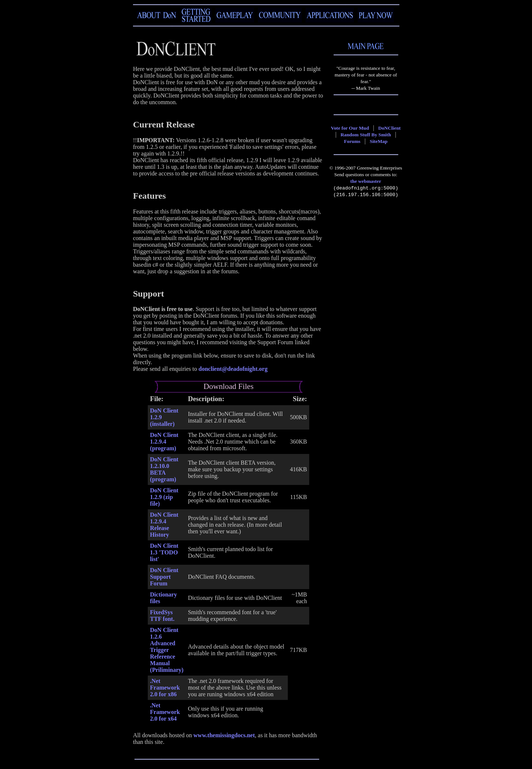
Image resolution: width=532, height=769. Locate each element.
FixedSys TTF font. (162, 616)
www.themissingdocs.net (224, 735)
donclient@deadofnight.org (233, 369)
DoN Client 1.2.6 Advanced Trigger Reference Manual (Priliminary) (167, 650)
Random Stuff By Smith (366, 135)
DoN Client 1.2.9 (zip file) (164, 497)
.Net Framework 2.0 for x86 (165, 688)
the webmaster (366, 181)
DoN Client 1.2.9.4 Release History (164, 525)
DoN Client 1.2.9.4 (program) (164, 442)
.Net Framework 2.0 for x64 (165, 712)
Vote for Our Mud (350, 128)
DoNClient (390, 128)
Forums (352, 141)
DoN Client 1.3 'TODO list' (164, 552)
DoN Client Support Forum (164, 577)
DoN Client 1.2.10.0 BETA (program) (164, 469)
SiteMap (379, 141)
